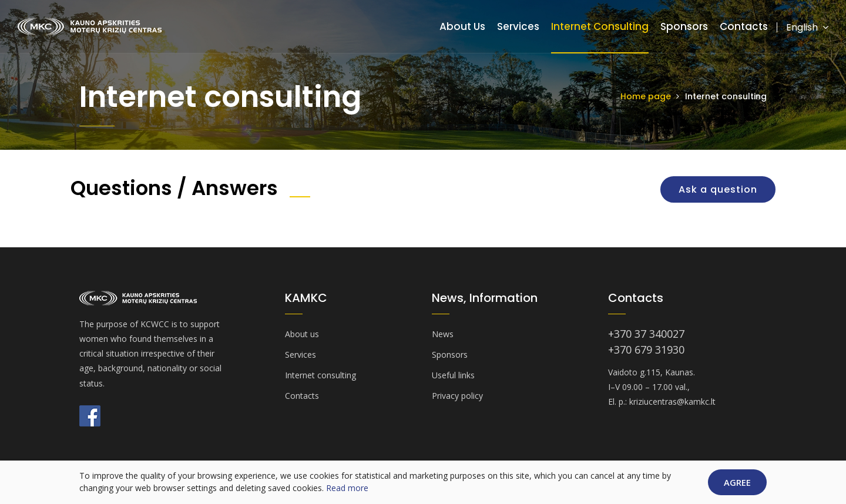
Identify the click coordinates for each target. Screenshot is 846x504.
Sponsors (684, 26)
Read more (347, 488)
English (807, 27)
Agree (737, 482)
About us (462, 26)
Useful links (453, 375)
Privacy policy (457, 396)
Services (518, 26)
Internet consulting (600, 26)
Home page (646, 96)
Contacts (744, 26)
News (443, 334)
